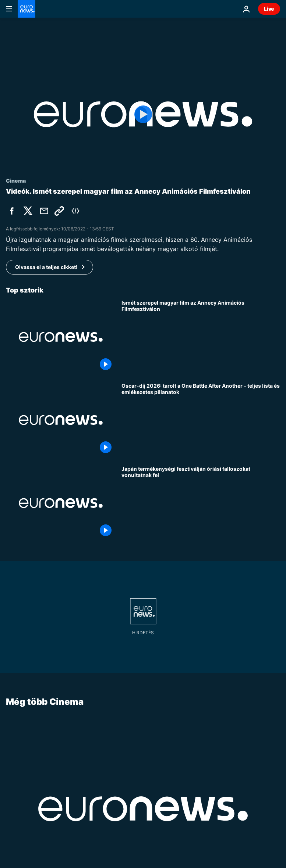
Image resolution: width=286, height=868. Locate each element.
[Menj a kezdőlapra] (27, 9)
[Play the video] (143, 114)
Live (269, 9)
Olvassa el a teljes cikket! (46, 267)
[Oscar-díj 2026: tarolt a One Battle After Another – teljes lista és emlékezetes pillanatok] (201, 420)
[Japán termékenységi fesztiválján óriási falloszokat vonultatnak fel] (201, 503)
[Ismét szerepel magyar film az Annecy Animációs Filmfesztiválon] (201, 337)
